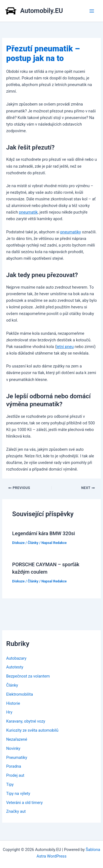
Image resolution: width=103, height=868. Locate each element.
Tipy (10, 784)
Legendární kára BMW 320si (44, 533)
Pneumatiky (16, 758)
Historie (13, 703)
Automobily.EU (42, 11)
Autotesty (15, 667)
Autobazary (16, 658)
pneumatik (28, 212)
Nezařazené (17, 739)
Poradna (13, 766)
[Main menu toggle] (92, 11)
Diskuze (18, 543)
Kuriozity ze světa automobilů (32, 730)
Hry (9, 712)
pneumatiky (70, 232)
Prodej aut (15, 775)
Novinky (13, 748)
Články (33, 543)
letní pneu (65, 347)
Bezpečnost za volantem (28, 676)
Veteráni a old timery (24, 803)
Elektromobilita (19, 694)
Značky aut (16, 811)
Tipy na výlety (18, 794)
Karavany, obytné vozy (26, 721)
